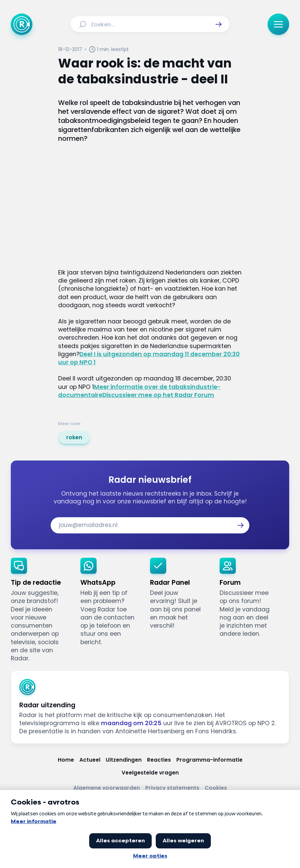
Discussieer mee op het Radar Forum (158, 395)
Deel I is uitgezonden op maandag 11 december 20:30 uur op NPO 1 (149, 358)
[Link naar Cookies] (216, 788)
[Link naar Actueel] (90, 760)
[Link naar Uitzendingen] (124, 760)
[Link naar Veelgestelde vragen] (150, 773)
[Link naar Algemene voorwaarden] (107, 788)
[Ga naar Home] (22, 24)
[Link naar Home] (66, 760)
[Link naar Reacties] (159, 760)
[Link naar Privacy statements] (172, 788)
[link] (74, 438)
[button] (219, 24)
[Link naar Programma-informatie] (209, 760)
